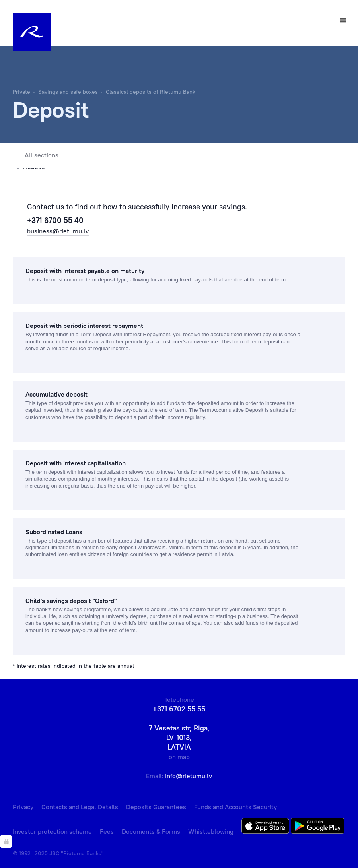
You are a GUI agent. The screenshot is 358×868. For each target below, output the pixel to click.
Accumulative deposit (56, 394)
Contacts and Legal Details (80, 807)
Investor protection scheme (52, 831)
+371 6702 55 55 (179, 709)
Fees (107, 831)
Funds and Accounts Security (235, 807)
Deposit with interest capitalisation (76, 463)
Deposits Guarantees (156, 807)
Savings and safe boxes (68, 92)
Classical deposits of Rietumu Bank (151, 92)
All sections (36, 155)
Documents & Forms (151, 831)
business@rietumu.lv (58, 231)
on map (179, 757)
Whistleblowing (211, 831)
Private (21, 92)
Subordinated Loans (54, 532)
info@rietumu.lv (189, 776)
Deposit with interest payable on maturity (85, 271)
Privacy (23, 807)
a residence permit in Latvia (201, 554)
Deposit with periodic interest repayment (84, 325)
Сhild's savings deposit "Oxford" (71, 601)
